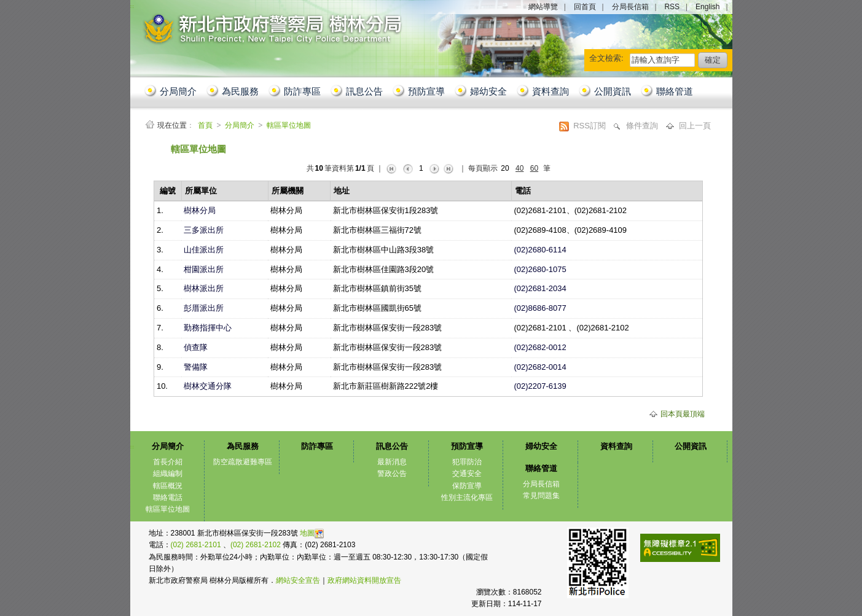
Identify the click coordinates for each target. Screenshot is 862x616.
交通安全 (467, 474)
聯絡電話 (168, 497)
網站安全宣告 (298, 580)
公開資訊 (613, 91)
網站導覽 (543, 7)
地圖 (312, 533)
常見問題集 (541, 496)
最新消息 (392, 462)
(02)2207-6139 (540, 386)
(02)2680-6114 (540, 250)
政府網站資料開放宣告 (364, 580)
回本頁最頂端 (683, 414)
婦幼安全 (488, 91)
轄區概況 (168, 486)
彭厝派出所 (204, 308)
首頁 (206, 125)
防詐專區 (302, 91)
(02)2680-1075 (540, 269)
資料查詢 (551, 91)
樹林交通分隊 (208, 386)
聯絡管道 (675, 91)
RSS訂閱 (590, 126)
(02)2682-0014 (540, 367)
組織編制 (168, 474)
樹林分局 (200, 210)
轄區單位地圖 (289, 125)
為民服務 (240, 91)
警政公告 (392, 474)
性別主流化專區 (467, 497)
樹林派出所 (204, 288)
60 (534, 168)
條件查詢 (643, 126)
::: (144, 145)
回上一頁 (695, 126)
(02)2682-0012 (540, 347)
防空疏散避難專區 (243, 462)
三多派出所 (204, 230)
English (707, 7)
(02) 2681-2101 (197, 545)
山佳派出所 (204, 250)
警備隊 (196, 367)
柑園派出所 (204, 269)
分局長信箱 (630, 7)
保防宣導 (467, 486)
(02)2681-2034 (540, 288)
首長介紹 (168, 462)
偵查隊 (196, 347)
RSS (672, 7)
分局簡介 (178, 91)
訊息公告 (364, 91)
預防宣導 (426, 91)
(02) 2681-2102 (257, 545)
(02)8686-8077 (540, 308)
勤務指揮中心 (208, 328)
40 (519, 168)
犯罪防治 (467, 462)
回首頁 (585, 7)
